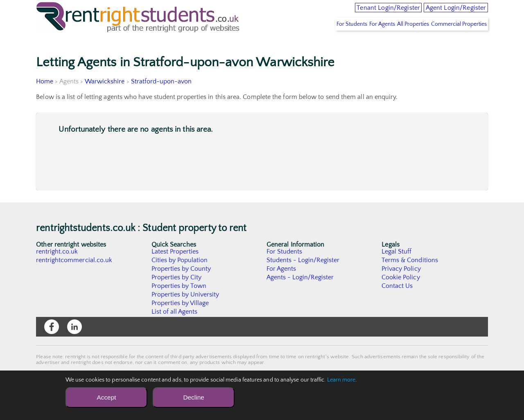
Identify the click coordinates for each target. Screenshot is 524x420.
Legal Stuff (397, 269)
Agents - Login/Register (300, 294)
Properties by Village (181, 320)
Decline (193, 397)
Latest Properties (175, 269)
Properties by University (186, 312)
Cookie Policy (401, 294)
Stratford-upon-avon (162, 99)
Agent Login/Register (446, 12)
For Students (321, 41)
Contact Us (397, 303)
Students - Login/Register (303, 277)
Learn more (341, 380)
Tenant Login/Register (358, 12)
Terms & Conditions (410, 277)
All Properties (400, 41)
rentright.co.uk (57, 269)
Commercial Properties (455, 41)
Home (45, 99)
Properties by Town (179, 303)
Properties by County (182, 286)
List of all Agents (175, 329)
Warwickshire (105, 99)
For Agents (360, 41)
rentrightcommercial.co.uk (74, 277)
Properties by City (177, 294)
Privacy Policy (401, 286)
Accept (106, 397)
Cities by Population (180, 277)
